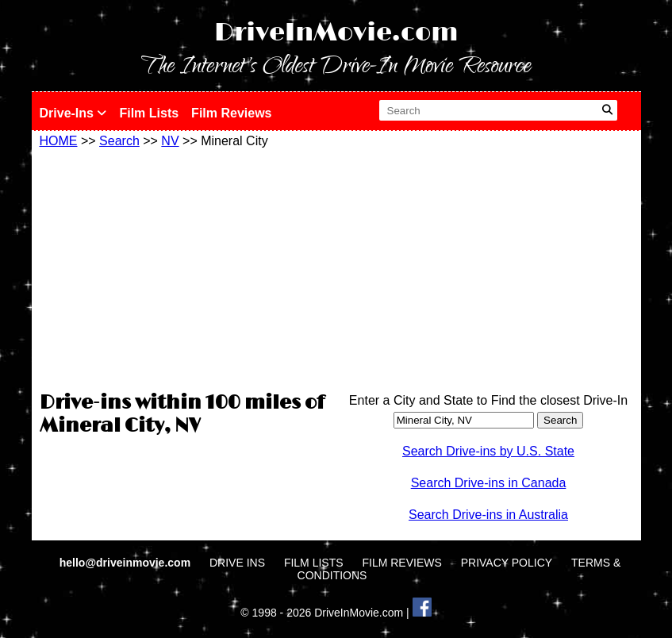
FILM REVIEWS (401, 563)
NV (170, 141)
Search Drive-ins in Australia (488, 515)
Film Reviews (231, 113)
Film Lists (149, 113)
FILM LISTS (314, 563)
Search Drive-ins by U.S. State (488, 451)
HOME (59, 141)
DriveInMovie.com (336, 33)
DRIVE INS (237, 563)
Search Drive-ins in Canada (489, 483)
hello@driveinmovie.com (127, 563)
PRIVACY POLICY (507, 563)
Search (119, 141)
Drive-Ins (73, 113)
